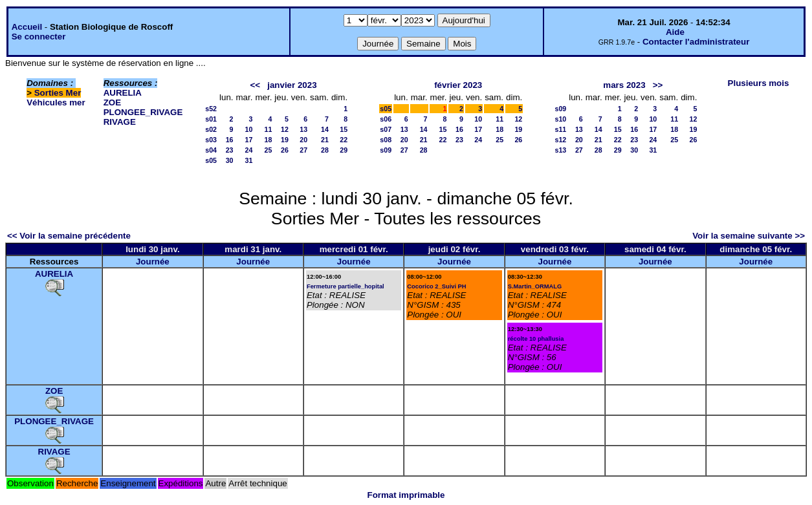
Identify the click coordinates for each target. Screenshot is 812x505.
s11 (560, 129)
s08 (386, 140)
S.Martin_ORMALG (535, 286)
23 (230, 150)
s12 (560, 140)
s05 (211, 160)
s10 (560, 119)
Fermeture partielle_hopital (346, 286)
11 (269, 129)
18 (269, 140)
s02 (211, 129)
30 (230, 160)
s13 (560, 150)
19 (285, 140)
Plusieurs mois (759, 83)
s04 (211, 150)
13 (303, 129)
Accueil (27, 27)
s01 (211, 119)
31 (249, 160)
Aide (675, 32)
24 (249, 150)
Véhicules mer (56, 102)
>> (658, 85)
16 (230, 140)
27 (303, 150)
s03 (211, 140)
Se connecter (39, 37)
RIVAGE (120, 122)
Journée (153, 262)
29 (344, 150)
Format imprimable (406, 495)
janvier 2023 (292, 85)
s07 (386, 129)
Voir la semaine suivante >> (749, 236)
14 (325, 129)
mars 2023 (624, 85)
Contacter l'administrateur (696, 42)
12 (285, 129)
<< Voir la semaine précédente (69, 236)
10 (249, 129)
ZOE (112, 102)
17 (249, 140)
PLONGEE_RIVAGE (143, 112)
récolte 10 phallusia (536, 339)
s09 (386, 150)
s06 (386, 119)
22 (344, 140)
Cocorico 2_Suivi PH (436, 286)
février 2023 (458, 85)
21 (325, 140)
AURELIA (123, 93)
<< (256, 85)
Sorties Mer (58, 93)
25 (269, 150)
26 (285, 150)
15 (344, 129)
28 (325, 150)
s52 (211, 109)
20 (303, 140)
